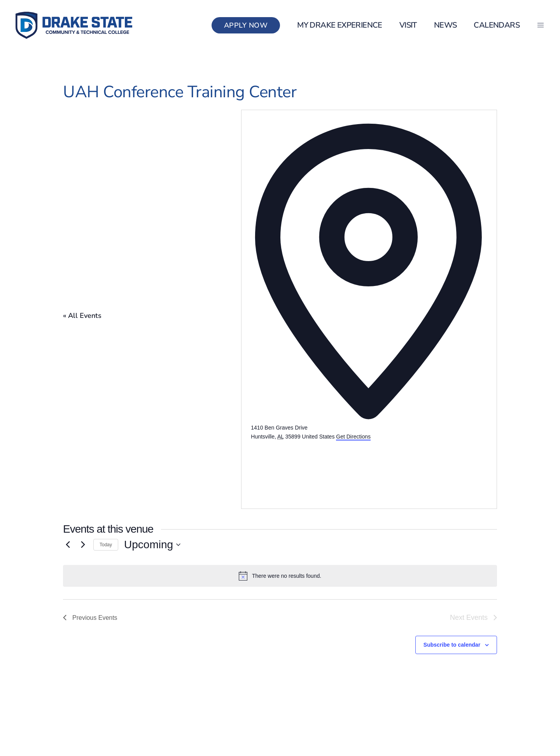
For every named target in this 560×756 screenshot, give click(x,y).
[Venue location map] (309, 470)
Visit (408, 25)
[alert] (280, 576)
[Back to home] (74, 25)
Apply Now (246, 25)
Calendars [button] (497, 25)
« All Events (82, 316)
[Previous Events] (68, 545)
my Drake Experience (340, 25)
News (445, 25)
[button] (541, 25)
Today (106, 545)
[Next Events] (83, 545)
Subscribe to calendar (452, 645)
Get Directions (353, 437)
